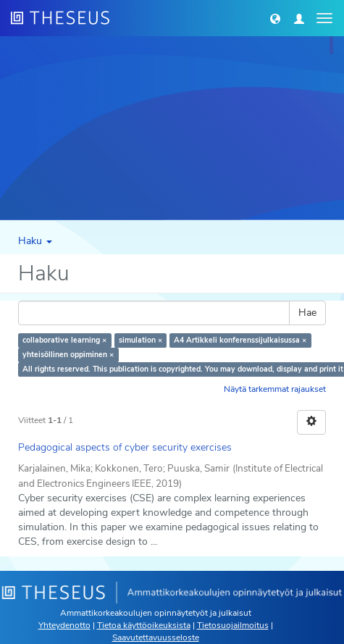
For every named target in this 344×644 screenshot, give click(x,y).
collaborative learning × (64, 340)
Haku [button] (35, 241)
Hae (307, 313)
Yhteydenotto (64, 625)
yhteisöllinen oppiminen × (68, 355)
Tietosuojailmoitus (233, 625)
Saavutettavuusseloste (156, 637)
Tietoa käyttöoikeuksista (144, 625)
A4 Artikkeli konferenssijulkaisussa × (240, 340)
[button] (275, 18)
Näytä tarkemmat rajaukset (275, 389)
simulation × (140, 340)
